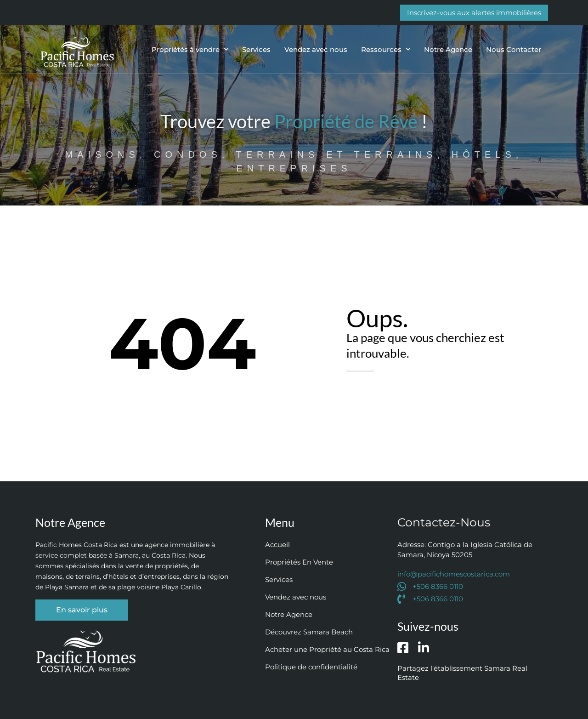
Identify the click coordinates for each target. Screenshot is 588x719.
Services (256, 49)
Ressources (386, 49)
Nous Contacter (514, 49)
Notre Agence (448, 49)
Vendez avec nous (316, 49)
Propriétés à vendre (190, 49)
